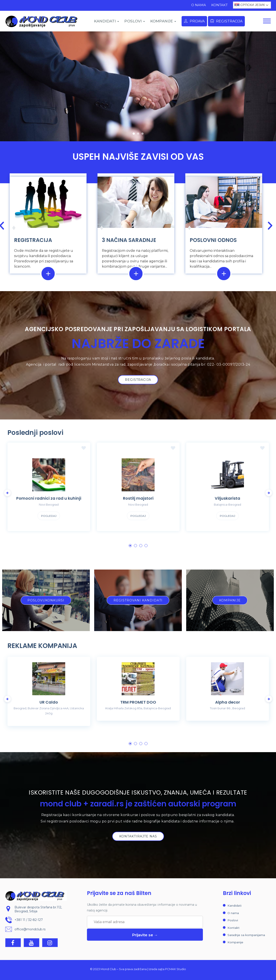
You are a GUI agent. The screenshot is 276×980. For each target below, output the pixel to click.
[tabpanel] (49, 490)
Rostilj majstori (138, 498)
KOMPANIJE (163, 21)
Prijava (194, 21)
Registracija (226, 21)
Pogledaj (49, 516)
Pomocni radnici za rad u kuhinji (49, 498)
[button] (134, 134)
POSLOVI (135, 21)
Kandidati (235, 906)
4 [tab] (146, 546)
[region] (138, 86)
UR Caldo (49, 702)
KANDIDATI (106, 21)
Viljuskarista (227, 498)
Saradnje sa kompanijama (246, 935)
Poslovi (233, 920)
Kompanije (235, 942)
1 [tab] (130, 546)
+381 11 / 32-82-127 (29, 920)
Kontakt (219, 5)
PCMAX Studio (176, 969)
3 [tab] (141, 546)
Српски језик (250, 5)
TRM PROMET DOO (138, 702)
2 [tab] (135, 546)
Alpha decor (228, 702)
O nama (199, 5)
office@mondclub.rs (30, 929)
